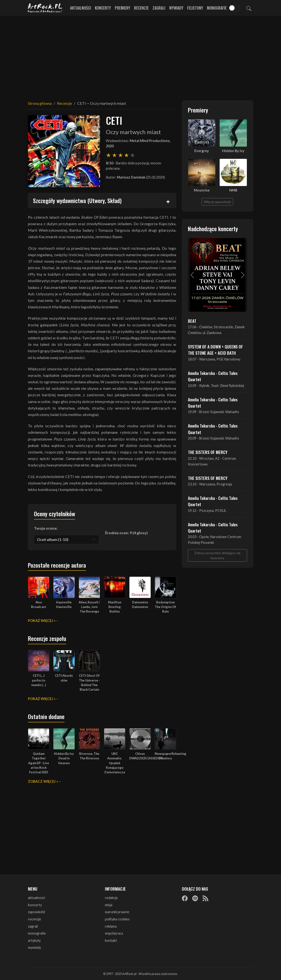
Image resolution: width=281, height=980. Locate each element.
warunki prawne (117, 912)
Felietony (195, 8)
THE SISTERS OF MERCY (208, 452)
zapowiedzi (36, 912)
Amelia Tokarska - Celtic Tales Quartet (213, 376)
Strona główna (40, 103)
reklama (111, 926)
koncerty (35, 905)
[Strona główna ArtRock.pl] (45, 8)
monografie (37, 933)
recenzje (35, 919)
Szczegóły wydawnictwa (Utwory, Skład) (77, 200)
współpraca (114, 933)
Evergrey (202, 151)
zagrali (33, 926)
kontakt (111, 940)
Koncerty (103, 8)
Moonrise (202, 190)
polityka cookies (117, 919)
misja (109, 905)
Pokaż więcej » (42, 621)
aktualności (36, 898)
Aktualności (80, 8)
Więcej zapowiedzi (217, 202)
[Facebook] (185, 898)
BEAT (192, 321)
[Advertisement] (140, 55)
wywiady (34, 947)
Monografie (217, 8)
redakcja (111, 898)
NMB (233, 190)
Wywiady (176, 8)
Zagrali (159, 8)
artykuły (34, 940)
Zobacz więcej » (43, 781)
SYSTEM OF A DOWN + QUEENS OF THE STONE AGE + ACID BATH (215, 350)
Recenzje (141, 8)
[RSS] (205, 898)
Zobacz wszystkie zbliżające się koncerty (217, 555)
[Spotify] (195, 898)
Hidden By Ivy (233, 151)
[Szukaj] (249, 8)
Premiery (122, 8)
